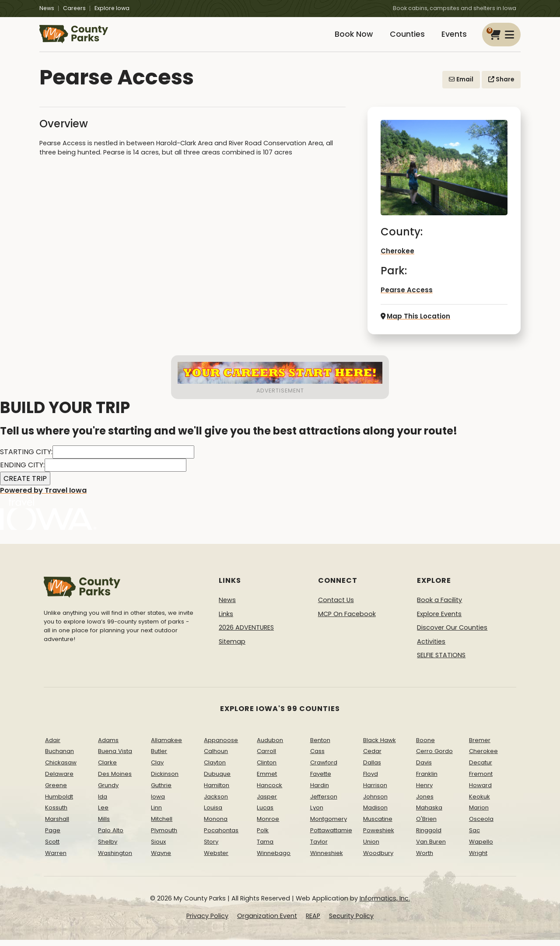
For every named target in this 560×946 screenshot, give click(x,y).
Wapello (481, 848)
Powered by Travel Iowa (48, 514)
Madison (375, 814)
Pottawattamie (331, 837)
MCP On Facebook (347, 620)
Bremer (480, 746)
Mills (104, 825)
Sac (474, 837)
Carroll (266, 758)
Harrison (375, 792)
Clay (157, 769)
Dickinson (165, 780)
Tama (265, 848)
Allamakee (166, 746)
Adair (53, 746)
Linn (156, 814)
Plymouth (164, 837)
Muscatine (378, 825)
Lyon (317, 814)
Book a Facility (439, 606)
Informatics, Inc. (385, 905)
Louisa (213, 814)
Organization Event (267, 922)
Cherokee (397, 259)
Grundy (108, 792)
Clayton (215, 769)
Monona (216, 825)
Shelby (108, 848)
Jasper (267, 803)
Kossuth (56, 814)
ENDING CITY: (22, 471)
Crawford (324, 769)
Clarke (107, 769)
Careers (74, 8)
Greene (56, 792)
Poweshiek (379, 837)
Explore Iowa (112, 8)
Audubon (270, 746)
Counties (401, 38)
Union (371, 848)
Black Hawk (380, 746)
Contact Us (336, 606)
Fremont (481, 780)
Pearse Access (405, 297)
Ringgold (429, 837)
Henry (424, 792)
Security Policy (351, 922)
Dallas (372, 769)
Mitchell (162, 825)
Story (211, 848)
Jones (425, 803)
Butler (159, 758)
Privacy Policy (207, 922)
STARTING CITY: (26, 458)
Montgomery (329, 825)
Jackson (216, 803)
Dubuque (217, 780)
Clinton (267, 769)
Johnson (375, 803)
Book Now (344, 38)
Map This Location (414, 323)
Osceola (481, 825)
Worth (425, 859)
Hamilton (217, 792)
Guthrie (161, 792)
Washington (115, 859)
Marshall (57, 825)
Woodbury (378, 859)
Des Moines (115, 780)
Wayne (161, 859)
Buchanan (59, 758)
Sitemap (232, 648)
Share (501, 87)
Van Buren (431, 848)
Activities (431, 648)
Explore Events (439, 620)
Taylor (319, 848)
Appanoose (221, 746)
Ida (103, 803)
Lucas (265, 814)
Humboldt (59, 803)
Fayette (321, 780)
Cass (317, 758)
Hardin (320, 792)
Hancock (269, 792)
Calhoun (216, 758)
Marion (479, 814)
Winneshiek (327, 859)
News (47, 8)
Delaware (59, 780)
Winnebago (274, 859)
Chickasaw (61, 769)
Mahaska (429, 814)
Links (226, 620)
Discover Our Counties (452, 634)
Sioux (158, 848)
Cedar (372, 758)
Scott (52, 848)
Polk (263, 837)
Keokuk (479, 803)
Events (452, 38)
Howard (480, 792)
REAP (313, 922)
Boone (425, 746)
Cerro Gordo (434, 758)
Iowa (158, 803)
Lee (103, 814)
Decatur (481, 769)
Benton (320, 746)
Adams (108, 746)
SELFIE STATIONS (441, 662)
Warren (56, 859)
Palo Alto (111, 837)
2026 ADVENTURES (246, 634)
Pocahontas (221, 837)
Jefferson (324, 803)
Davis (424, 769)
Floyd (371, 780)
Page (53, 837)
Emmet (267, 780)
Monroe (268, 825)
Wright (478, 859)
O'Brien (426, 825)
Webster (216, 859)
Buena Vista (115, 758)
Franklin (427, 780)
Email (461, 87)
